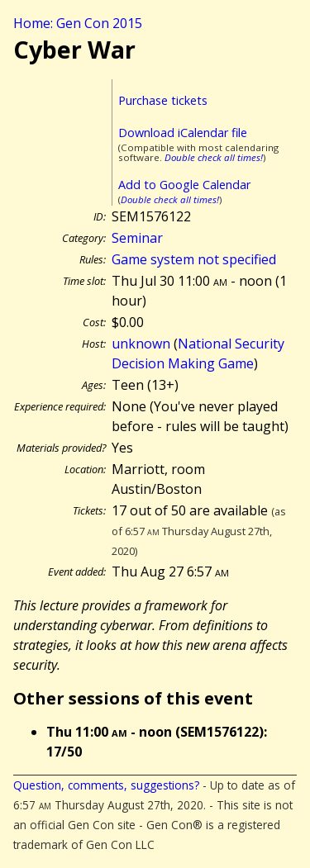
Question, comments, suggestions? (106, 785)
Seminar (137, 238)
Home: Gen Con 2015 (78, 23)
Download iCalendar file (183, 133)
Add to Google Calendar (184, 185)
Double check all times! (214, 157)
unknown (141, 344)
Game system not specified (194, 259)
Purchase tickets (163, 100)
